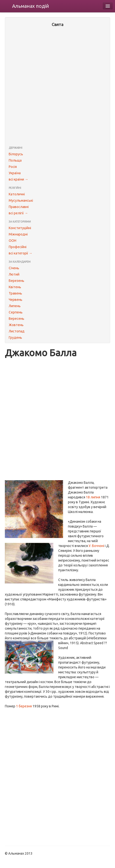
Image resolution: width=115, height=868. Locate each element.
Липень (15, 306)
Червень (16, 300)
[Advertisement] (57, 87)
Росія (13, 167)
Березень (16, 281)
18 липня (93, 497)
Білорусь (16, 154)
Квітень (15, 287)
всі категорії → (21, 253)
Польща (15, 160)
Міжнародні (18, 234)
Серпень (16, 312)
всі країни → (18, 179)
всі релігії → (18, 213)
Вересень (16, 319)
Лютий (14, 274)
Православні (19, 207)
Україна (15, 173)
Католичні (17, 194)
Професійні (18, 247)
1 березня (24, 706)
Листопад (17, 331)
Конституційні (20, 228)
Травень (15, 293)
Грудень (15, 338)
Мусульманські (21, 200)
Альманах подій (31, 6)
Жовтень (16, 325)
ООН (12, 241)
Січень (14, 268)
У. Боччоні (96, 546)
